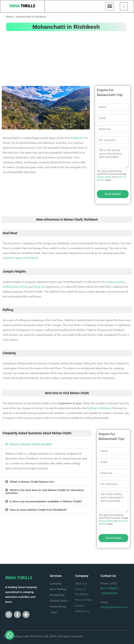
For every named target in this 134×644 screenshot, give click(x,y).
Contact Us (108, 576)
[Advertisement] (67, 58)
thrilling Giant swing (15, 287)
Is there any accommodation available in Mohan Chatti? (46, 501)
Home (9, 17)
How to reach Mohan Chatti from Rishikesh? (38, 510)
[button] (110, 6)
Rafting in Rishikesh (99, 408)
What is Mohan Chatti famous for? (32, 482)
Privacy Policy (104, 177)
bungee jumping (115, 282)
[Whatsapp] (10, 635)
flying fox (39, 287)
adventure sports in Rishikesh (21, 258)
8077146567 (109, 588)
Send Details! (113, 194)
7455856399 (109, 593)
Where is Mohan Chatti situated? (31, 444)
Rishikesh (77, 138)
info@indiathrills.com (114, 607)
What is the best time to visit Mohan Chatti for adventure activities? (45, 491)
